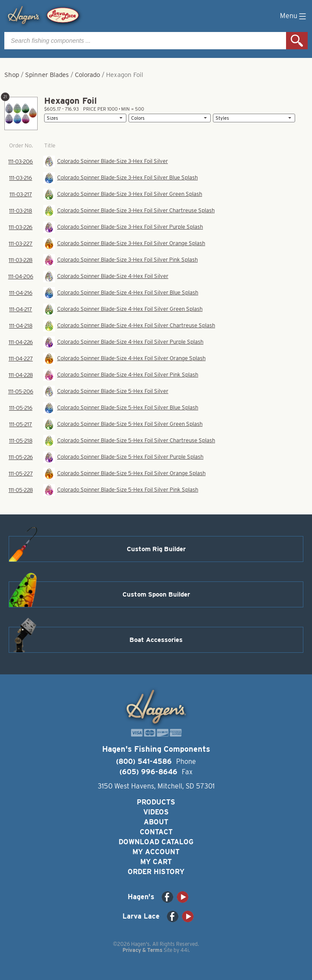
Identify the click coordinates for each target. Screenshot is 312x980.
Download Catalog (156, 842)
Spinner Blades (47, 75)
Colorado (87, 75)
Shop (12, 75)
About (156, 822)
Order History (156, 872)
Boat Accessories (156, 640)
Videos (156, 812)
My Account (156, 852)
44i (185, 950)
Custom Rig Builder (156, 549)
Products (156, 802)
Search (297, 41)
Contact (156, 832)
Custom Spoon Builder (156, 594)
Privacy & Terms (142, 950)
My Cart (156, 862)
